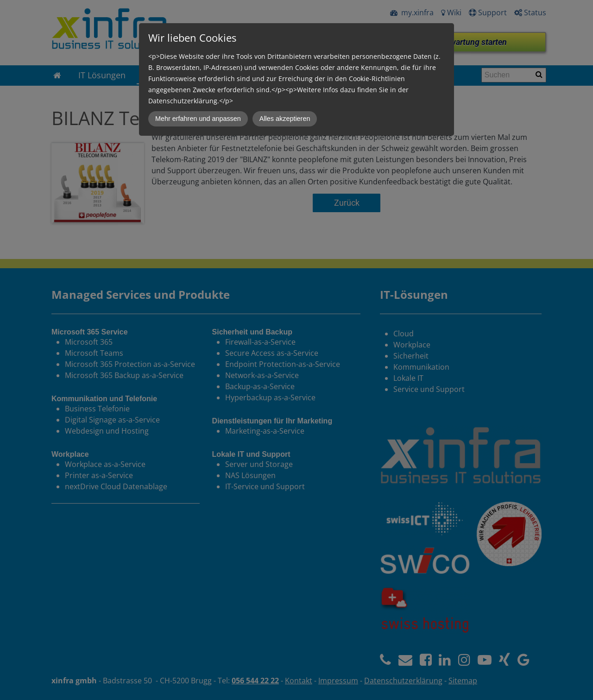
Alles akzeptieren (285, 119)
